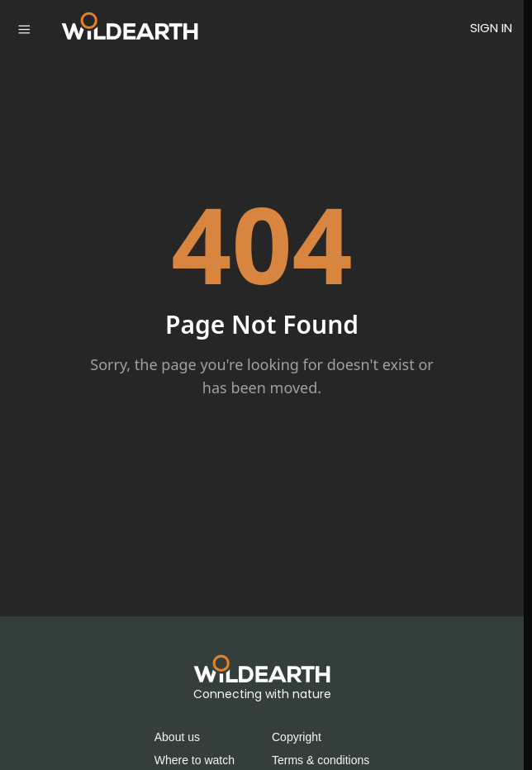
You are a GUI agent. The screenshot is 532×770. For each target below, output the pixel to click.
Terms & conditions (321, 760)
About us (177, 737)
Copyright (297, 737)
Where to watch (195, 760)
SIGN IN (491, 28)
